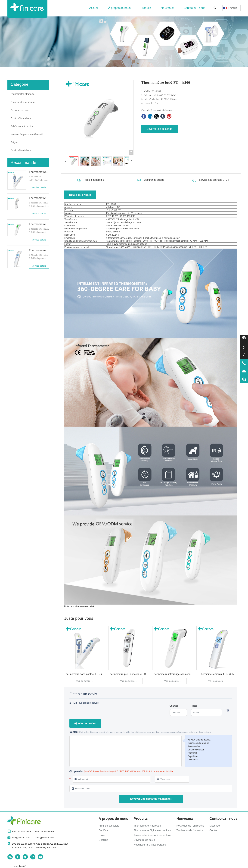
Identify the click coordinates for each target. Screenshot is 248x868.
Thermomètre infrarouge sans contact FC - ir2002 (180, 674)
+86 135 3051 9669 (22, 831)
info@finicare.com (21, 838)
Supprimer (227, 710)
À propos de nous (119, 8)
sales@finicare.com (44, 838)
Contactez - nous (194, 8)
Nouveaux (167, 8)
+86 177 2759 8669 (45, 831)
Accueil (94, 8)
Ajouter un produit (85, 723)
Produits (146, 8)
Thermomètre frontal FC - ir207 (217, 674)
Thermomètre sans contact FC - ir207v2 (87, 674)
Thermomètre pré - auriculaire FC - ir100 (131, 674)
